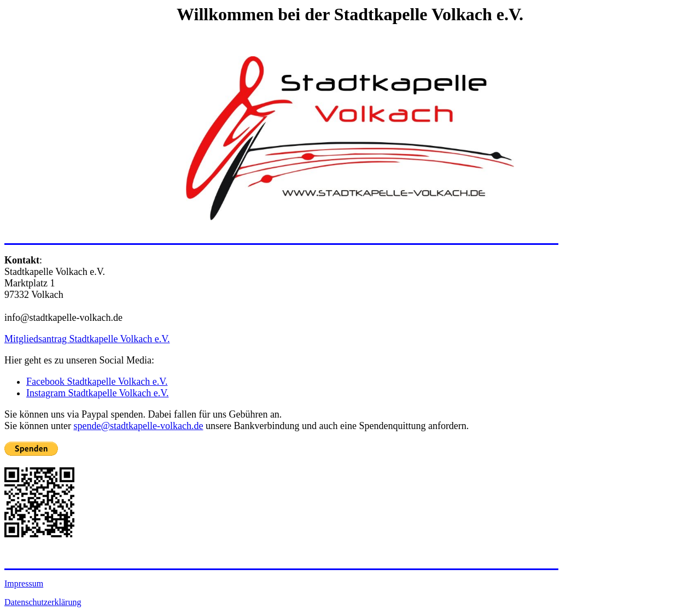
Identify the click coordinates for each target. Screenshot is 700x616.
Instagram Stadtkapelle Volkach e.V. (97, 393)
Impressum (24, 583)
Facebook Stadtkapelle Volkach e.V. (97, 382)
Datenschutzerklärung (43, 602)
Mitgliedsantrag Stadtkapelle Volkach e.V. (87, 339)
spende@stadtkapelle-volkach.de (138, 426)
